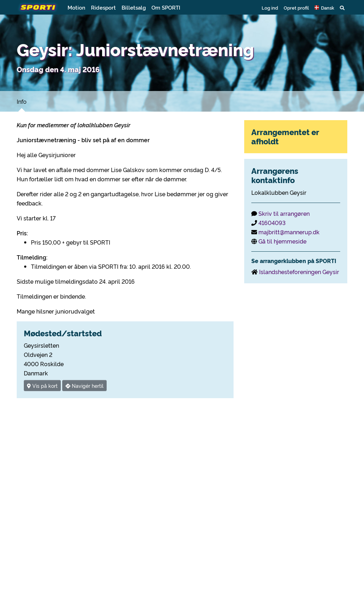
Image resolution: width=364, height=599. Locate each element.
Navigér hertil (84, 386)
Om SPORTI (166, 7)
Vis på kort (42, 386)
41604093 (272, 223)
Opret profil (296, 7)
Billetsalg (134, 7)
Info (22, 101)
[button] (324, 7)
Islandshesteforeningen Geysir (299, 272)
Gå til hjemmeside (282, 241)
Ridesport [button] (103, 7)
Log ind (270, 7)
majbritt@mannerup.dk (289, 232)
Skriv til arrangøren (284, 213)
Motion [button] (76, 7)
